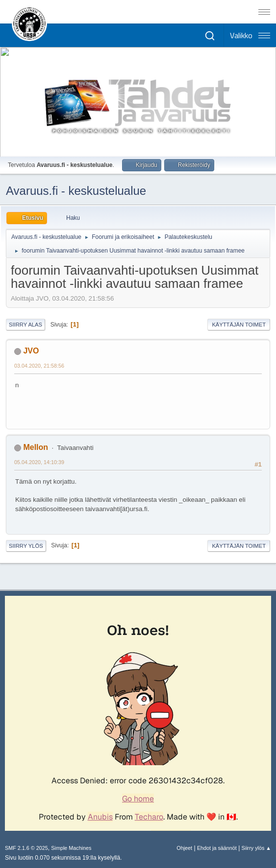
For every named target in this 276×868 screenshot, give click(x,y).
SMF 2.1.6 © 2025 (26, 848)
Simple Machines (71, 848)
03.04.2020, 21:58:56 (39, 366)
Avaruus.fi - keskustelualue (76, 191)
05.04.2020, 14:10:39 (39, 462)
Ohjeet (184, 848)
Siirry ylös (26, 546)
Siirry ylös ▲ (256, 848)
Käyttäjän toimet (239, 325)
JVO (31, 351)
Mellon (36, 447)
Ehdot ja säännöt (217, 848)
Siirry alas (25, 325)
